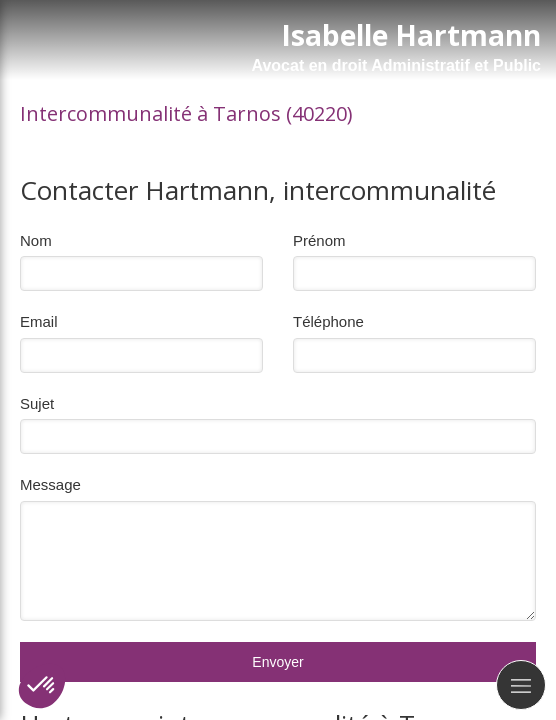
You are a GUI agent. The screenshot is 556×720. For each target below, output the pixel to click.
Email (39, 321)
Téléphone (328, 321)
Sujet (37, 403)
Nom (36, 240)
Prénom (319, 240)
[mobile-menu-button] (521, 685)
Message (50, 484)
